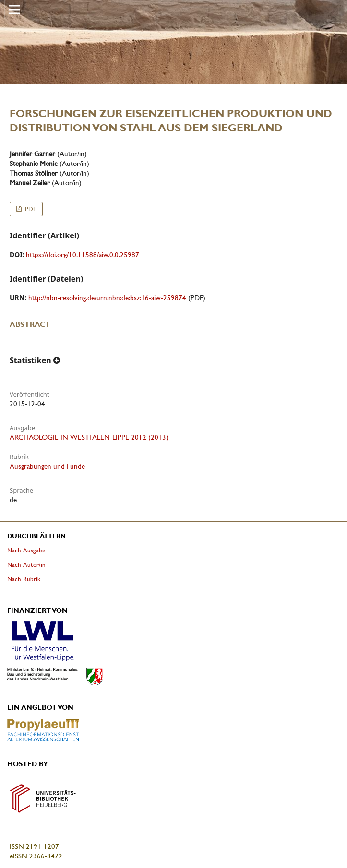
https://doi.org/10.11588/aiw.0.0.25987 (83, 255)
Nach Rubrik (24, 579)
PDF (30, 209)
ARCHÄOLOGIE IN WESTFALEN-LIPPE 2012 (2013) (89, 437)
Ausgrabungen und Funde (47, 466)
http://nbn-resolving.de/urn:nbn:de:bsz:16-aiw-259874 (107, 298)
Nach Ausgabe (26, 550)
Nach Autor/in (26, 565)
